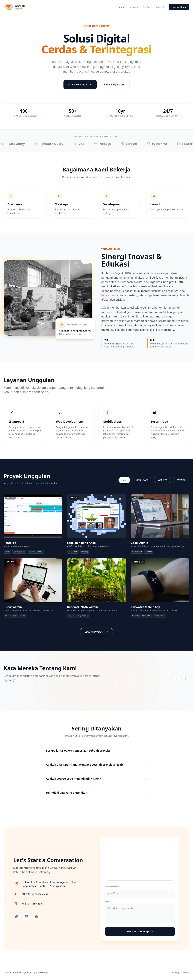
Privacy (176, 972)
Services (134, 7)
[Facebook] (36, 917)
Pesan (108, 902)
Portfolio (147, 7)
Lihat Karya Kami (114, 85)
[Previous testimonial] (177, 678)
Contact (160, 7)
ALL (124, 480)
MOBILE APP (142, 480)
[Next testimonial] (186, 678)
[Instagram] (17, 917)
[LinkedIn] (27, 917)
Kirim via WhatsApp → (140, 931)
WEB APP (163, 480)
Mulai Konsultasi (80, 85)
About (122, 7)
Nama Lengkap (112, 887)
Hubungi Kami (179, 7)
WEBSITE (181, 480)
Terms (186, 972)
